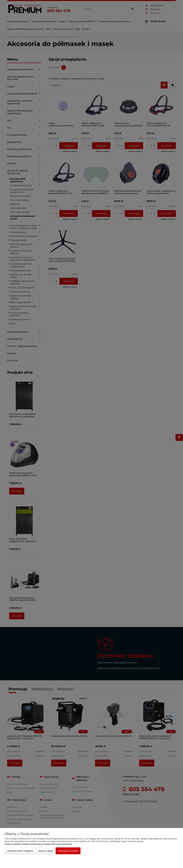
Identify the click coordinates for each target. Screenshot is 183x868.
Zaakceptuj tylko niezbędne (20, 851)
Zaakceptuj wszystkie (68, 851)
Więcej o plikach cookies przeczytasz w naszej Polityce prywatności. (38, 844)
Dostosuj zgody (46, 851)
